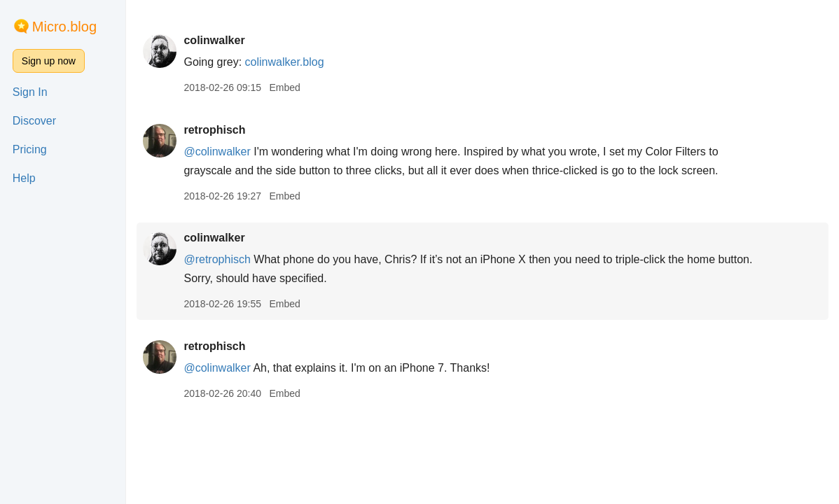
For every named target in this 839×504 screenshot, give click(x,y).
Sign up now (49, 61)
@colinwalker (217, 152)
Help (24, 178)
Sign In (30, 92)
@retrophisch (217, 259)
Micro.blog (64, 27)
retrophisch (214, 130)
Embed (284, 87)
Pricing (30, 149)
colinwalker (214, 40)
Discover (34, 121)
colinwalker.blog (285, 62)
